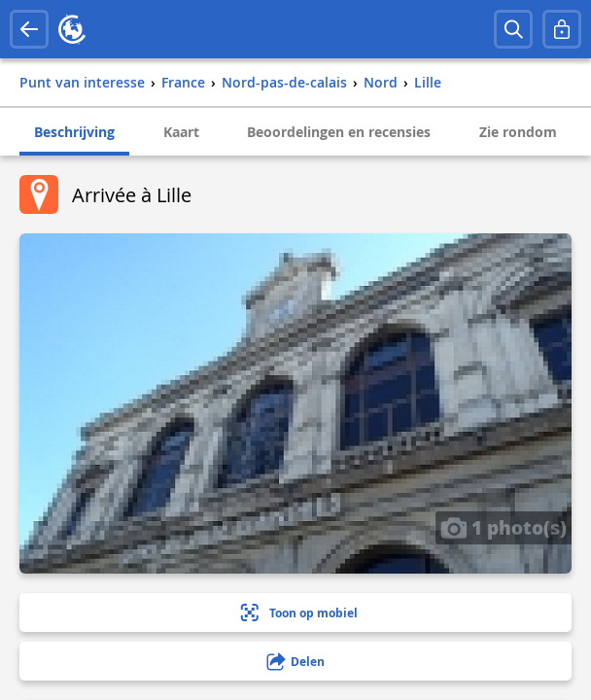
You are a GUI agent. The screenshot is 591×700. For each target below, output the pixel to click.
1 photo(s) (504, 527)
